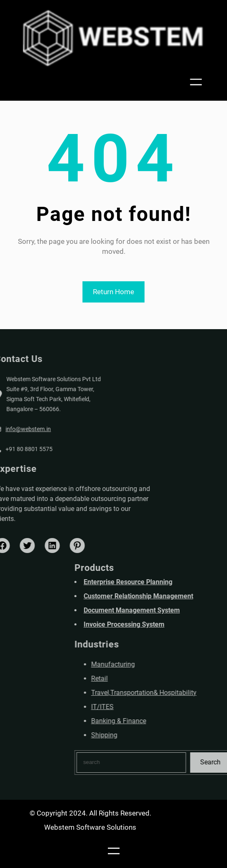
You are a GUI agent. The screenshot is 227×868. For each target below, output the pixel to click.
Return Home (113, 292)
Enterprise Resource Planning (160, 582)
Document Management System (163, 610)
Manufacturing (145, 664)
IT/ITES (134, 707)
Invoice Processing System (156, 624)
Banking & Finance (150, 721)
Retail (131, 678)
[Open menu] (198, 82)
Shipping (136, 735)
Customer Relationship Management (170, 596)
